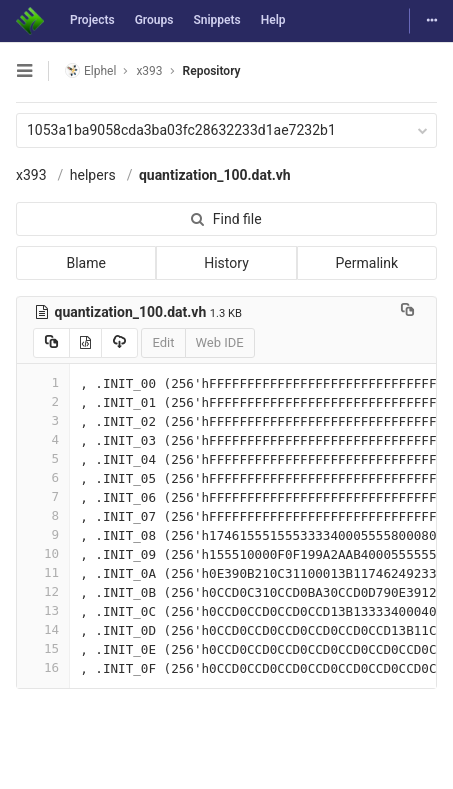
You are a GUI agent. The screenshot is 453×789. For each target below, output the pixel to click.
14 (43, 629)
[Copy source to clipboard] (51, 343)
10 (43, 553)
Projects (92, 20)
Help (273, 20)
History (226, 263)
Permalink (367, 263)
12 (43, 591)
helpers (93, 175)
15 (43, 648)
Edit (163, 342)
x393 (31, 175)
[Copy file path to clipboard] (407, 312)
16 (43, 667)
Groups (154, 20)
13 (43, 610)
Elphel (90, 70)
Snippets (216, 20)
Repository (212, 71)
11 (43, 572)
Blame (85, 263)
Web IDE (220, 342)
